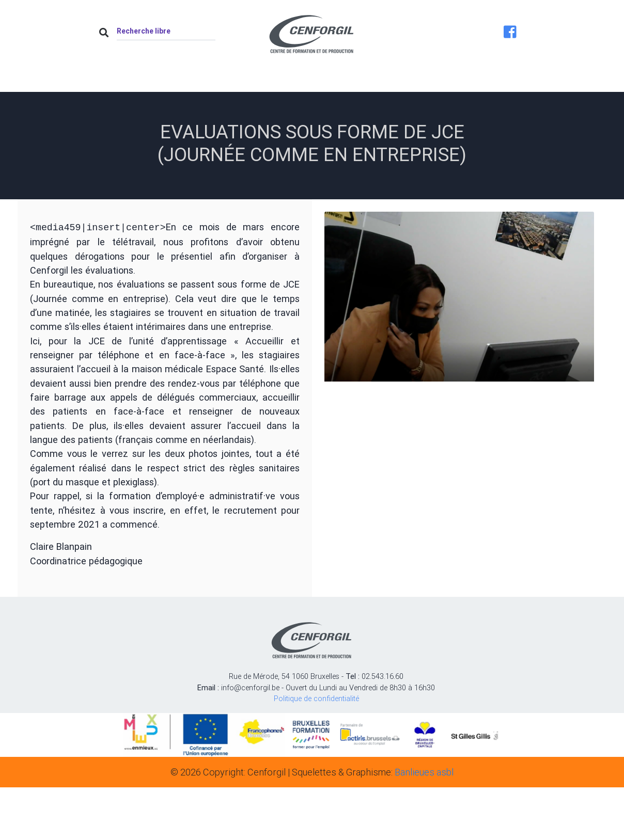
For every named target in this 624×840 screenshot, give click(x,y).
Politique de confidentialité (316, 698)
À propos (199, 81)
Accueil (133, 81)
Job (427, 81)
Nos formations (354, 81)
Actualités (269, 81)
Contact (488, 81)
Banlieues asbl (424, 771)
